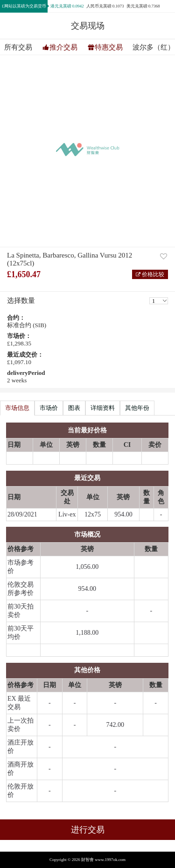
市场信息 (17, 408)
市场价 (49, 408)
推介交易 (63, 47)
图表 (74, 408)
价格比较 (152, 274)
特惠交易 (109, 47)
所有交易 (18, 47)
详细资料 (103, 408)
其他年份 (137, 408)
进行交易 (88, 830)
